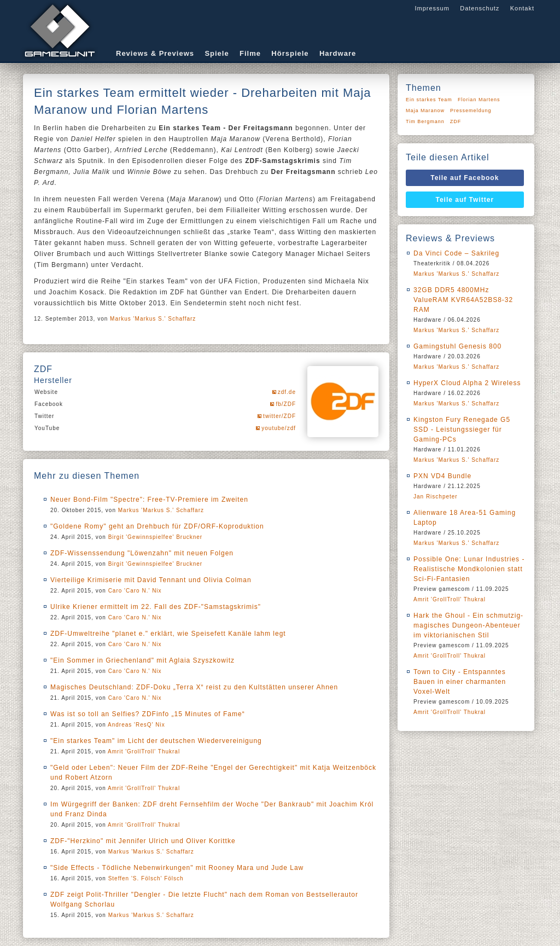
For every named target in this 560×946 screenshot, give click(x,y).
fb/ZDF (286, 404)
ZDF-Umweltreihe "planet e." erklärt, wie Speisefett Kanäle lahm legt (168, 634)
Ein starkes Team (429, 100)
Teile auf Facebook (465, 178)
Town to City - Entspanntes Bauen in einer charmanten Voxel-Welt (460, 682)
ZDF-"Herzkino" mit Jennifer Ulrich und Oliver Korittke (143, 841)
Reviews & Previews (155, 53)
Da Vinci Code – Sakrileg (456, 253)
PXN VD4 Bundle (442, 476)
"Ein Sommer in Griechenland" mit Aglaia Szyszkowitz (142, 660)
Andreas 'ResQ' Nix (136, 725)
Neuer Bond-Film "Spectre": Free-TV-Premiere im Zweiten (149, 500)
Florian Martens (479, 100)
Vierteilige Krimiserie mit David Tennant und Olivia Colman (151, 580)
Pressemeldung (471, 111)
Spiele (217, 53)
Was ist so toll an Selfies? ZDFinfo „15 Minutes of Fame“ (148, 714)
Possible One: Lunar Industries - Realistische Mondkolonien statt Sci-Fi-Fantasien (469, 569)
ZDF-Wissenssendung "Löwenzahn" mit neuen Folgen (142, 553)
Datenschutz (480, 8)
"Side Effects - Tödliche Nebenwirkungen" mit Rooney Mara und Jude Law (177, 868)
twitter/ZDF (279, 416)
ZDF (456, 121)
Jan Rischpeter (436, 497)
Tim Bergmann (425, 121)
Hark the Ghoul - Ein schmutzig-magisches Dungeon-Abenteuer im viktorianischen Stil (468, 625)
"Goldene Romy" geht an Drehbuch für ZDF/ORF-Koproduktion (157, 526)
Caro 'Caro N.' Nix (135, 591)
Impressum (432, 8)
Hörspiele (290, 53)
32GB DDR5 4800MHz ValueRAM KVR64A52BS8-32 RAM (463, 300)
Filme (250, 53)
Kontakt (522, 8)
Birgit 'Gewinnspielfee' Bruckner (156, 537)
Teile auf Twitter (465, 200)
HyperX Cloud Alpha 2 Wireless (467, 383)
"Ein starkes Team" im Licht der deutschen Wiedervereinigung (156, 741)
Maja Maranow (425, 111)
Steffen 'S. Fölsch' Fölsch (146, 878)
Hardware (338, 53)
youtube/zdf (279, 428)
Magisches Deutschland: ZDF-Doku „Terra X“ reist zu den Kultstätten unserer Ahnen (194, 687)
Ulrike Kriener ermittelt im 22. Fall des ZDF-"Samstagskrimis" (156, 607)
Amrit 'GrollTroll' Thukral (144, 751)
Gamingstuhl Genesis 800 (457, 346)
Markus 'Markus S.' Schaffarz (153, 319)
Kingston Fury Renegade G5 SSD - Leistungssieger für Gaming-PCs (462, 430)
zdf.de (287, 392)
